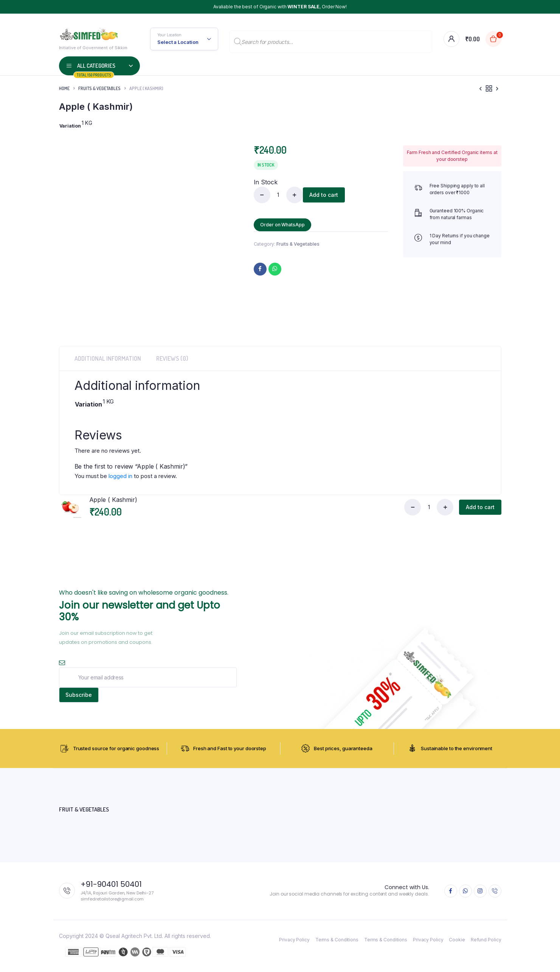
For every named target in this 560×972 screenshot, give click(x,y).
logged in (120, 476)
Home (64, 88)
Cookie (457, 943)
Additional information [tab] (108, 358)
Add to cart (325, 195)
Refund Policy (486, 943)
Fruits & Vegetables (99, 88)
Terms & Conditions (337, 943)
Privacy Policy (294, 943)
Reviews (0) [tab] (172, 358)
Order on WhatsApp (284, 225)
